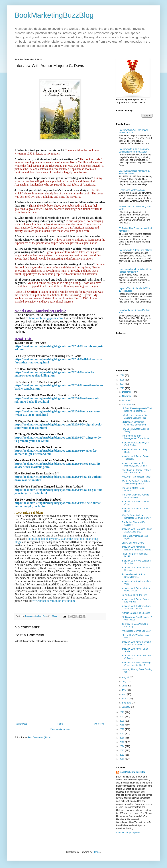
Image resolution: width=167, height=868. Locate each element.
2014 (122, 746)
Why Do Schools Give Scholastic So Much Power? (137, 517)
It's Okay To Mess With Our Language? (135, 625)
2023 (122, 388)
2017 (122, 734)
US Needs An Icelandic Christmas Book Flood (134, 423)
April (125, 694)
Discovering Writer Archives (132, 190)
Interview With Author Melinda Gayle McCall (136, 589)
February (127, 703)
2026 (122, 375)
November (128, 396)
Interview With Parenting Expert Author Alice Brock (137, 530)
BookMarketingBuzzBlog (54, 15)
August (126, 677)
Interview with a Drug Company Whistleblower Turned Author (134, 150)
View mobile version (60, 729)
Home (60, 724)
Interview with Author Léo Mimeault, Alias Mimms (134, 464)
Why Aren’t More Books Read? (137, 477)
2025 (122, 380)
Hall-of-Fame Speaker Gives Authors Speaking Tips (135, 416)
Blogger (96, 852)
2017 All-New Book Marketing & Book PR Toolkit (134, 172)
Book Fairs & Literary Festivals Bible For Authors (136, 471)
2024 (122, 384)
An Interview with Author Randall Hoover (133, 576)
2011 (122, 759)
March (126, 699)
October (126, 400)
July (124, 682)
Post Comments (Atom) (39, 737)
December (128, 392)
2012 (122, 755)
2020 (122, 721)
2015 (122, 742)
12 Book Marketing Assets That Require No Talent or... (137, 410)
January (126, 707)
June (125, 686)
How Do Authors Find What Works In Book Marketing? (135, 270)
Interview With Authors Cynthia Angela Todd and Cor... (136, 643)
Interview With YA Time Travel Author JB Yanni (133, 131)
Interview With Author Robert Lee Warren (136, 600)
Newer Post (21, 724)
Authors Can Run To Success (136, 613)
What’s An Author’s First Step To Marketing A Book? (136, 482)
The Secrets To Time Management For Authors (135, 437)
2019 (122, 725)
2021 (122, 717)
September (128, 405)
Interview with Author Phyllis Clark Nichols (135, 444)
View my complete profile (128, 833)
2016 (122, 738)
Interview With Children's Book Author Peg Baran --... (136, 607)
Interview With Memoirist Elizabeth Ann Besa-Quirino (136, 548)
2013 (122, 750)
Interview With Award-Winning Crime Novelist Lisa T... (136, 664)
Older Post (99, 724)
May (125, 690)
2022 (122, 712)
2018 (122, 729)
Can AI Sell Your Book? (133, 543)
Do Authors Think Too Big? (135, 595)
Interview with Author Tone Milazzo (136, 250)
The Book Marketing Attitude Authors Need (135, 496)
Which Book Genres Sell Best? (137, 631)
